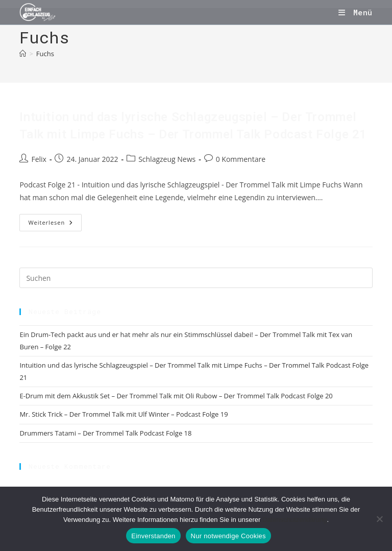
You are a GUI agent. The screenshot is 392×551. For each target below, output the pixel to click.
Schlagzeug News (167, 159)
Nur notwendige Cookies (228, 536)
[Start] (23, 54)
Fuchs (45, 54)
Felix (39, 159)
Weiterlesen (55, 224)
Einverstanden (153, 536)
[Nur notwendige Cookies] (379, 519)
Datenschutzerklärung (295, 520)
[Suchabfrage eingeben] (196, 278)
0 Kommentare (241, 159)
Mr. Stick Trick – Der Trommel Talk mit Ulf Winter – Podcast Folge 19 (124, 414)
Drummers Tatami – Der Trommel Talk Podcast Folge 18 (105, 433)
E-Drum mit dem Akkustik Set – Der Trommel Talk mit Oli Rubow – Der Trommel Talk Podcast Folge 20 (176, 396)
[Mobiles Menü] (355, 12)
